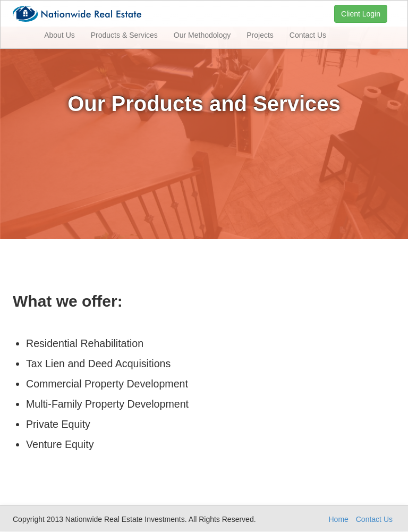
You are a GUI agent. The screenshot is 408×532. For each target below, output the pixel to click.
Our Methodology (202, 35)
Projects (260, 35)
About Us (59, 35)
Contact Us (308, 35)
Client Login (361, 14)
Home (339, 519)
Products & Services (124, 35)
